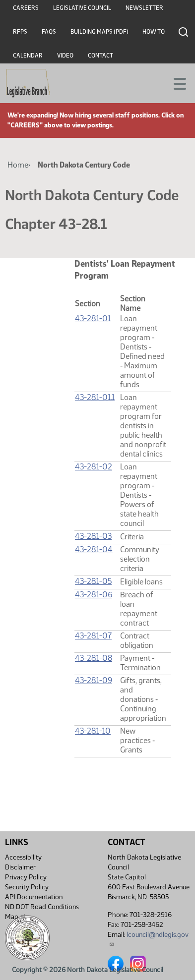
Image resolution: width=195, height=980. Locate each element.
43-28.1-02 (94, 467)
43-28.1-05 (93, 581)
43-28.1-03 (93, 536)
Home (18, 165)
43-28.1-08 (94, 658)
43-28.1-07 (93, 636)
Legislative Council (82, 8)
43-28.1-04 (94, 549)
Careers (26, 8)
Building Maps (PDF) (99, 32)
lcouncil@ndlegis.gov (148, 939)
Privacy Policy (26, 877)
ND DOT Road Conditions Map (42, 912)
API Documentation (34, 897)
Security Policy (27, 887)
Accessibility (23, 857)
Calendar (28, 56)
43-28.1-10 (93, 731)
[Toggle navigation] (176, 83)
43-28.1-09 (94, 680)
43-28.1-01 (93, 318)
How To (154, 32)
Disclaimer (20, 867)
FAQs (49, 32)
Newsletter (144, 8)
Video (65, 56)
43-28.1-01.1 (95, 397)
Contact (100, 56)
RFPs (20, 32)
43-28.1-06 (94, 595)
